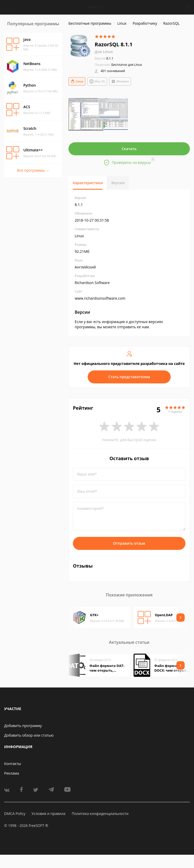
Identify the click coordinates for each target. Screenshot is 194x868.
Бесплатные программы (90, 23)
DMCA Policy (15, 814)
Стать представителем (129, 377)
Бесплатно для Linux (127, 65)
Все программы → (33, 170)
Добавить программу (23, 726)
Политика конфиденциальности (100, 814)
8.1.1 (104, 58)
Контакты (13, 764)
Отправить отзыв (129, 543)
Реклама (12, 773)
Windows (120, 81)
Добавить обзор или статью (29, 735)
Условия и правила (48, 814)
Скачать (129, 149)
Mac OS (97, 81)
